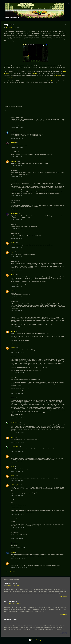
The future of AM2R (11, 583)
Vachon (13, 552)
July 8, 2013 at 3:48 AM (17, 196)
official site (10, 77)
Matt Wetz (13, 143)
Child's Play (35, 73)
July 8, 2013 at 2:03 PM (16, 247)
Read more (63, 597)
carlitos (13, 437)
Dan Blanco (14, 161)
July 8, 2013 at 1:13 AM (17, 166)
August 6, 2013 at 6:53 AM (17, 539)
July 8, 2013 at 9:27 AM (17, 220)
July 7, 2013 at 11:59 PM (17, 127)
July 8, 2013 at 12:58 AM (17, 147)
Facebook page (58, 75)
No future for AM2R (11, 601)
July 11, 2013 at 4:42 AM (17, 310)
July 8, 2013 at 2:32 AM (17, 176)
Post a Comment (10, 571)
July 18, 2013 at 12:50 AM (17, 442)
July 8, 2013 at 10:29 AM (17, 229)
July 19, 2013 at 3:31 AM (17, 462)
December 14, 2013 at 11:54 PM (19, 568)
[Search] (69, 4)
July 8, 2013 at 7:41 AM (17, 209)
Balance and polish (10, 620)
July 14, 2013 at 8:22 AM (17, 393)
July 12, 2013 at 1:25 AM (17, 343)
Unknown (13, 275)
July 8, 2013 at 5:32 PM (16, 270)
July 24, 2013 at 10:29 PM (17, 514)
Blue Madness (14, 214)
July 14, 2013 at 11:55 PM (17, 418)
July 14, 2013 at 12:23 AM (17, 373)
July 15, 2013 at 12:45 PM (17, 433)
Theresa (13, 543)
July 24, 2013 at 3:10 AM (17, 495)
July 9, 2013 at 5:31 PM (16, 286)
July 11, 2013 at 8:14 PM (17, 327)
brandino (13, 348)
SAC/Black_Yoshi (15, 485)
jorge (12, 252)
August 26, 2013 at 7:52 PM (18, 558)
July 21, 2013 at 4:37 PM (17, 471)
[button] (66, 25)
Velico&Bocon (14, 291)
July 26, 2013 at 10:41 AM (17, 528)
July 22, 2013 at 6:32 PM (17, 480)
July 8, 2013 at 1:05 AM (17, 157)
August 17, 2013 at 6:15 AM (18, 548)
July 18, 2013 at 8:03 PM (17, 451)
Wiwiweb (13, 243)
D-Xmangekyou (15, 423)
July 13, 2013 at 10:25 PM (17, 352)
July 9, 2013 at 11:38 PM (17, 297)
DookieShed (51, 81)
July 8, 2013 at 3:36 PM (16, 257)
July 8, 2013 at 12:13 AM (17, 138)
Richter (12, 398)
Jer (11, 315)
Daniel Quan (14, 132)
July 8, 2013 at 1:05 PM (16, 238)
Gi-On (12, 467)
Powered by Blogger (35, 640)
